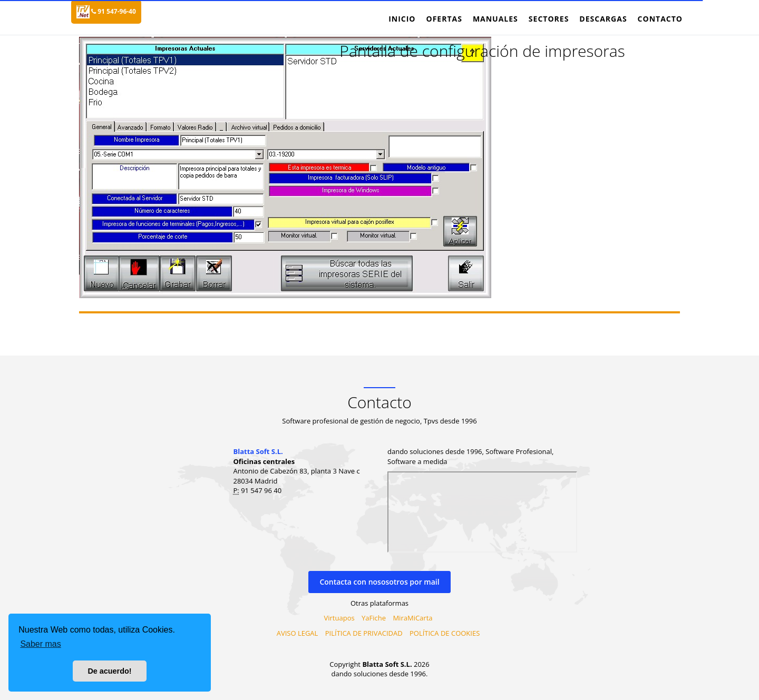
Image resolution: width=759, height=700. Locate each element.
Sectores (549, 19)
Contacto (660, 19)
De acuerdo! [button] (109, 671)
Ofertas (444, 19)
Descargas (603, 19)
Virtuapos (339, 618)
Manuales (495, 19)
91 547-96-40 (114, 11)
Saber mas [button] (40, 644)
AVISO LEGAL (298, 633)
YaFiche (374, 618)
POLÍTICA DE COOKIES (445, 633)
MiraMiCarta (412, 618)
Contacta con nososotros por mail (379, 582)
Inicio (402, 19)
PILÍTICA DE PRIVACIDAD (364, 633)
